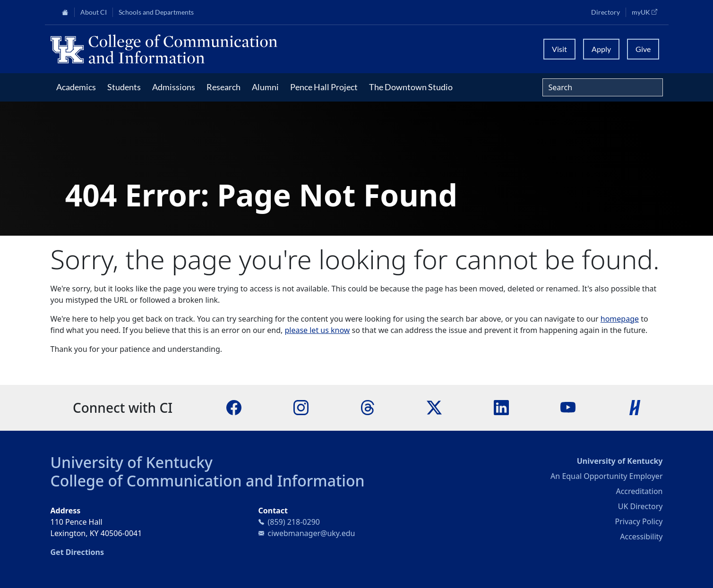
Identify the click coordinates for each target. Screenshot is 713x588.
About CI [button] (94, 12)
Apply (601, 49)
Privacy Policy (639, 521)
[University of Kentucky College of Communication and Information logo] (280, 49)
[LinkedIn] (501, 407)
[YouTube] (568, 407)
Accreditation (639, 491)
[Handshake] (635, 407)
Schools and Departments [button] (156, 12)
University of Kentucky (132, 462)
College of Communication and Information (208, 481)
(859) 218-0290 (294, 522)
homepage (620, 319)
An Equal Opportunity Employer (606, 476)
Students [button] (124, 87)
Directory (606, 12)
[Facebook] (234, 407)
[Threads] (368, 407)
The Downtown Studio (411, 87)
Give (643, 49)
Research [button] (223, 87)
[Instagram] (301, 407)
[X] (434, 407)
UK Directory (640, 506)
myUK (647, 12)
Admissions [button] (174, 87)
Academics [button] (76, 87)
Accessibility (641, 537)
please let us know (317, 330)
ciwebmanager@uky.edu (312, 533)
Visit (559, 49)
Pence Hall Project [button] (324, 87)
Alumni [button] (265, 87)
